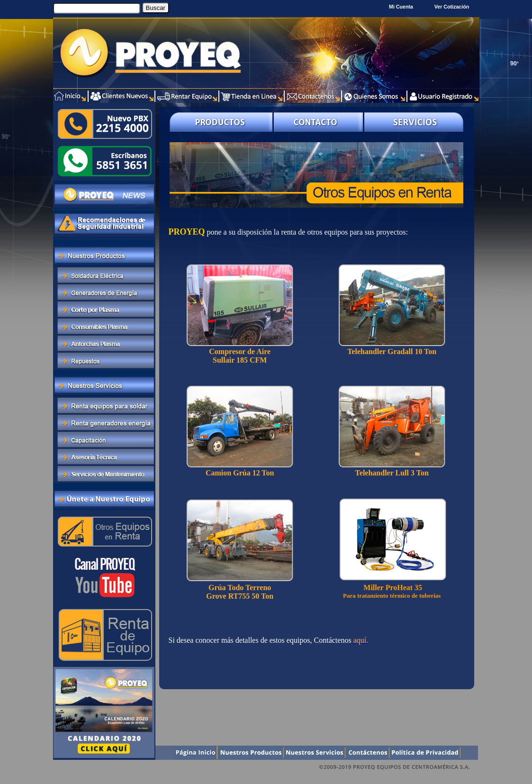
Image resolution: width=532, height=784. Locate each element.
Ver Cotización (453, 7)
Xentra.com (460, 779)
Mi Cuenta (401, 7)
